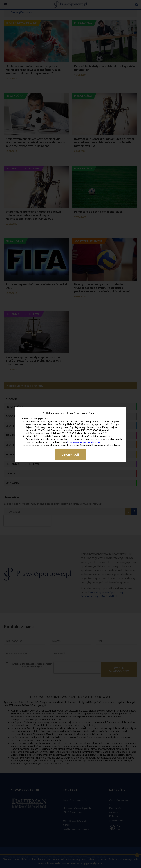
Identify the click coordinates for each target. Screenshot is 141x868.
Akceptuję (71, 454)
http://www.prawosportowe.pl (84, 442)
